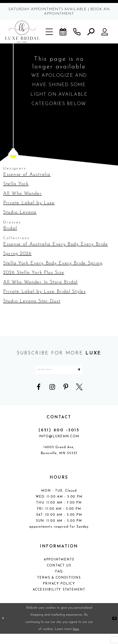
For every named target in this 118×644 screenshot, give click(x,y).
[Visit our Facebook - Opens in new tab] (39, 397)
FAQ (59, 582)
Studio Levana (20, 212)
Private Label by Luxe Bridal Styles (44, 292)
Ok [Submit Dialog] (112, 629)
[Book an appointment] (63, 32)
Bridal (10, 228)
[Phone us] (77, 32)
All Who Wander (22, 194)
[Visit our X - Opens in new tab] (79, 397)
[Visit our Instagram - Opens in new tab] (52, 397)
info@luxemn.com (59, 447)
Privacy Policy (59, 594)
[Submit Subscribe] (103, 375)
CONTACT (59, 428)
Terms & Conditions (59, 588)
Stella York (16, 184)
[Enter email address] (59, 375)
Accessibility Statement (59, 600)
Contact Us (59, 576)
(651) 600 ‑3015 (59, 441)
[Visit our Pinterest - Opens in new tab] (66, 397)
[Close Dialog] (5, 629)
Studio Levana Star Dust (32, 301)
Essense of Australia (27, 175)
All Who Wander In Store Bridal (40, 282)
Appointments (59, 570)
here (76, 639)
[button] (49, 32)
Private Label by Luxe (29, 203)
